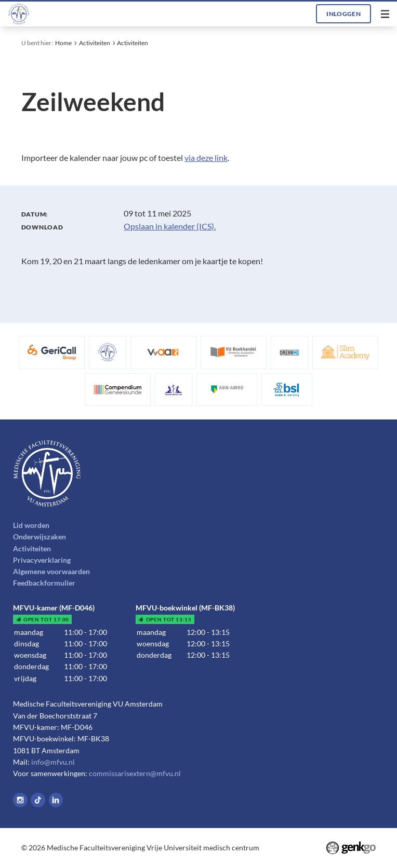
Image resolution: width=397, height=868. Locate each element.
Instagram (20, 800)
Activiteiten (95, 43)
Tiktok (38, 800)
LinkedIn (56, 800)
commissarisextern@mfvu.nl (135, 773)
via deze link (206, 158)
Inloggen (343, 14)
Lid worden (31, 525)
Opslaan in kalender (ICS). (170, 226)
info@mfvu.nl (53, 762)
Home (63, 43)
